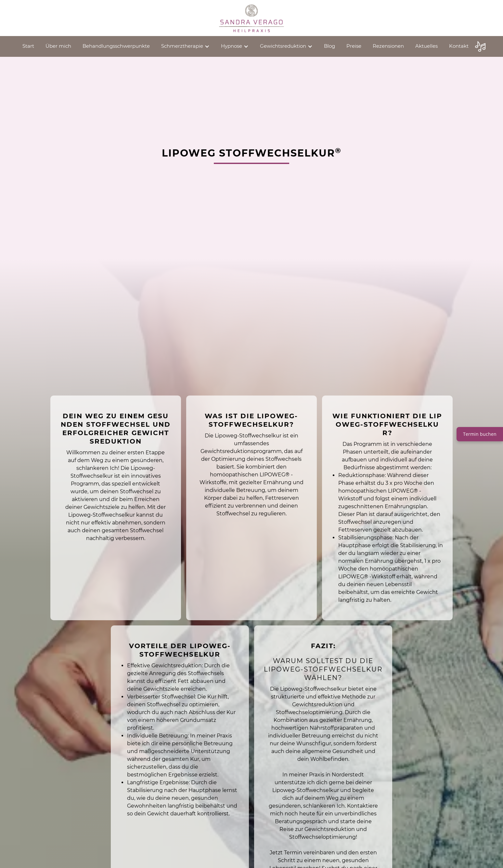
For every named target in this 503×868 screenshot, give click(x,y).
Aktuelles (426, 46)
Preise (354, 46)
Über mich (58, 46)
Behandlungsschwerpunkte (116, 46)
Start (28, 46)
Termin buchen (480, 434)
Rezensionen (388, 46)
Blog (329, 46)
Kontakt (459, 46)
